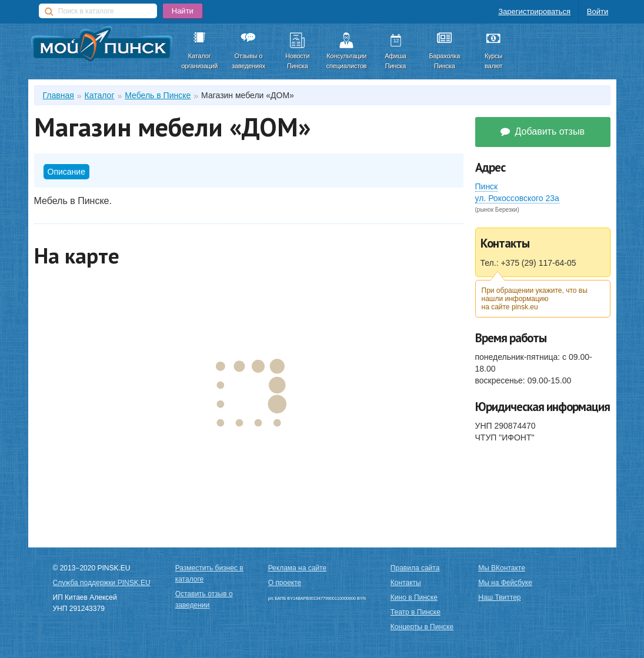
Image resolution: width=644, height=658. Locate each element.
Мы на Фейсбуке (505, 583)
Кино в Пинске (414, 597)
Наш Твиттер (499, 597)
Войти (598, 11)
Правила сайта (415, 568)
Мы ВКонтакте (502, 568)
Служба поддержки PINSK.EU (102, 583)
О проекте (285, 583)
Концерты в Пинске (422, 627)
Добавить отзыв (543, 131)
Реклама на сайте (298, 568)
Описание (66, 172)
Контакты (406, 583)
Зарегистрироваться (534, 11)
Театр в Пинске (416, 612)
